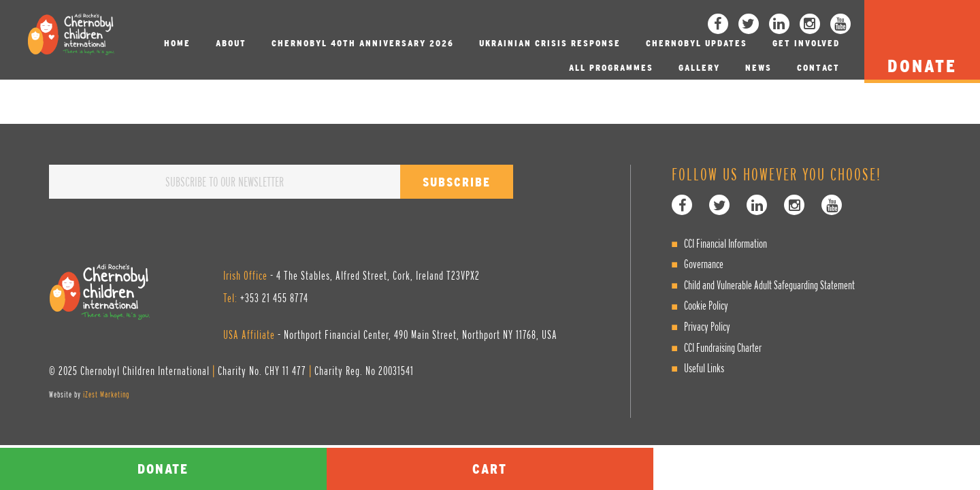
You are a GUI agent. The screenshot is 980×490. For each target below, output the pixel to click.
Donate (163, 469)
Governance (704, 264)
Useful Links (704, 368)
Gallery (699, 68)
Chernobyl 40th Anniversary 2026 (363, 43)
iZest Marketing (106, 394)
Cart (490, 469)
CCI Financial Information (725, 243)
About (231, 43)
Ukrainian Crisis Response (550, 43)
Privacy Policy (707, 326)
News (758, 68)
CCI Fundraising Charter (723, 347)
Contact (818, 68)
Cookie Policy (706, 305)
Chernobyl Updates (697, 43)
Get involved (806, 43)
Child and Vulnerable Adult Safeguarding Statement (769, 285)
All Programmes (611, 68)
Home (177, 43)
